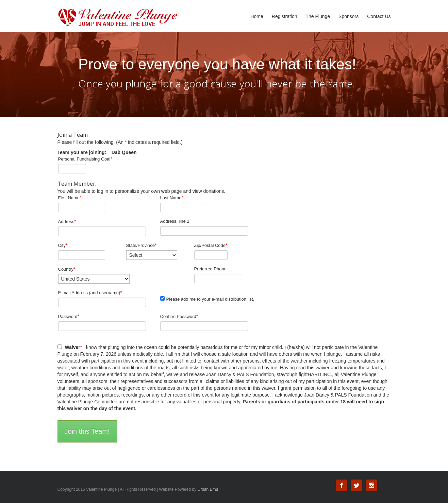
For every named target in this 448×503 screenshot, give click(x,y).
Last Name (172, 198)
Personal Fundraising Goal (85, 159)
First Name (70, 198)
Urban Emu (208, 489)
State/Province (142, 245)
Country (67, 269)
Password (69, 316)
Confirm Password (179, 316)
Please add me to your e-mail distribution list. (207, 299)
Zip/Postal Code (211, 245)
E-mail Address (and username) (90, 292)
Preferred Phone (210, 269)
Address (67, 221)
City (63, 245)
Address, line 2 (175, 221)
